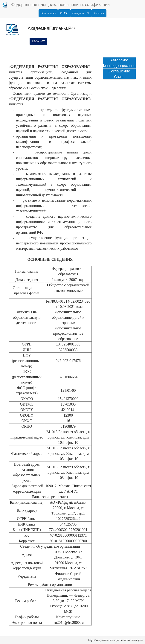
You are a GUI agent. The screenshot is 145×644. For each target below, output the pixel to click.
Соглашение (119, 71)
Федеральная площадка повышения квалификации (56, 5)
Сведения (81, 13)
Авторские (119, 60)
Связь (119, 77)
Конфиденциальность (119, 66)
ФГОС (64, 13)
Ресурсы (99, 13)
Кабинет (38, 41)
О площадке (48, 13)
